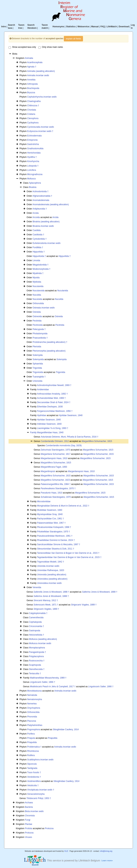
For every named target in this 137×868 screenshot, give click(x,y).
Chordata (31, 110)
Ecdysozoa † (40, 131)
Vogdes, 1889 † (84, 605)
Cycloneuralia (40, 127)
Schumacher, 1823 (55, 480)
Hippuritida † (39, 252)
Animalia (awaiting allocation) (41, 71)
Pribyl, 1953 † (39, 798)
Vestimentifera (34, 781)
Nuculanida (38, 286)
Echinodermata (34, 136)
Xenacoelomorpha (36, 794)
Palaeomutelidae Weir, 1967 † (51, 523)
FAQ (103, 27)
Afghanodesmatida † (42, 196)
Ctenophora (33, 118)
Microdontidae (44, 501)
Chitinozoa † (33, 106)
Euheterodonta (47, 243)
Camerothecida (36, 618)
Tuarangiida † (39, 377)
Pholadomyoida (40, 334)
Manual (95, 27)
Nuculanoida (39, 291)
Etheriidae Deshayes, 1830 (50, 407)
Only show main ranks (51, 47)
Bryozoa (31, 93)
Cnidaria (31, 114)
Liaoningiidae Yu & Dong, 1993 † (53, 428)
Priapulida (53, 738)
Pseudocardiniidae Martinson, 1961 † (55, 536)
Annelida (31, 80)
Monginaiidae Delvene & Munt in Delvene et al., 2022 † (63, 506)
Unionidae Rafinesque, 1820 (51, 570)
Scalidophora (40, 760)
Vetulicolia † (33, 785)
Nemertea (32, 704)
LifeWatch (112, 27)
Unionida (48, 566)
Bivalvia (33, 187)
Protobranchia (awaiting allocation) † (50, 342)
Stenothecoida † (37, 669)
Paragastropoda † (37, 652)
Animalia (29, 58)
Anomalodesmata (41, 200)
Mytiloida (37, 282)
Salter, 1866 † (43, 682)
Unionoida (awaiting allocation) (52, 575)
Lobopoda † (33, 166)
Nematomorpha (35, 699)
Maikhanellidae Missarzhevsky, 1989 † (48, 678)
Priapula (31, 738)
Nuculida (37, 295)
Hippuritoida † (39, 256)
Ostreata (44, 308)
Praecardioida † (40, 338)
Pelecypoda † (39, 329)
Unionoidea (49, 583)
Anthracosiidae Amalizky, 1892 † (52, 394)
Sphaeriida (38, 364)
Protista (29, 828)
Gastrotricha (33, 144)
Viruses (29, 837)
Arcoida (36, 217)
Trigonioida (38, 372)
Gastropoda (35, 631)
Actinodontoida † (40, 191)
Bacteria (29, 807)
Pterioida (37, 347)
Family (34, 432)
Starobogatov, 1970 (55, 450)
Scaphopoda (35, 665)
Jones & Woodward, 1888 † (51, 592)
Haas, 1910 (54, 458)
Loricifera (31, 170)
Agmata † (32, 67)
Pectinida (37, 321)
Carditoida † (38, 235)
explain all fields (73, 39)
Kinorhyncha (33, 161)
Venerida (37, 587)
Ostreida (37, 312)
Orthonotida (38, 303)
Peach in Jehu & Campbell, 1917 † (53, 687)
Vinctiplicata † (41, 790)
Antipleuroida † (40, 209)
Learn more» (107, 861)
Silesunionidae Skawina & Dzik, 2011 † (56, 549)
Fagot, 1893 (54, 467)
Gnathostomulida (35, 148)
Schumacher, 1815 (97, 441)
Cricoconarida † (36, 626)
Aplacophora (35, 183)
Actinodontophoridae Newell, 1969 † (54, 385)
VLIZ (66, 851)
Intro (4, 27)
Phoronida (32, 717)
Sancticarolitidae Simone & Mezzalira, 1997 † (59, 544)
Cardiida (37, 230)
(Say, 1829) (64, 445)
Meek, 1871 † (46, 605)
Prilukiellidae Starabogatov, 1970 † (54, 532)
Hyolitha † (32, 157)
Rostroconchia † (37, 661)
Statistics (71, 27)
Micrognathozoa (35, 174)
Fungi (28, 820)
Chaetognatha (34, 101)
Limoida (36, 260)
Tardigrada (32, 768)
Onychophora (34, 708)
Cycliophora (33, 123)
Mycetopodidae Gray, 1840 (50, 514)
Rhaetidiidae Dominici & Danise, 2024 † (56, 540)
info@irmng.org (106, 851)
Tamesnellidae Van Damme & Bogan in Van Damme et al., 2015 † (68, 553)
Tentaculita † (35, 674)
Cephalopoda (35, 622)
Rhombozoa (33, 751)
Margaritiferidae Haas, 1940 (50, 432)
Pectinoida (38, 325)
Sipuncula (32, 764)
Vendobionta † (34, 777)
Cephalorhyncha (42, 97)
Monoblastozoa (34, 691)
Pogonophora (34, 729)
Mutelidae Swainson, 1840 (50, 510)
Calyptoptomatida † (38, 613)
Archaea (29, 803)
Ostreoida (37, 316)
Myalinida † (38, 273)
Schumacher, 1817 (56, 454)
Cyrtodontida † (40, 239)
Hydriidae (42, 415)
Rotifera (31, 755)
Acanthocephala (35, 62)
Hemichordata (34, 153)
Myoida (36, 278)
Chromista (30, 816)
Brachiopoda (33, 88)
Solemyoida (38, 359)
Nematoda (32, 695)
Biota (34, 811)
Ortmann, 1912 (55, 441)
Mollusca (31, 179)
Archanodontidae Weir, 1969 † (51, 398)
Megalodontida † (41, 265)
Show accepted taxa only (22, 47)
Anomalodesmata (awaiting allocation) (51, 204)
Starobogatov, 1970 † (58, 488)
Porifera (31, 734)
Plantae (29, 824)
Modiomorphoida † (41, 269)
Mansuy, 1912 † (46, 600)
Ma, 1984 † (56, 484)
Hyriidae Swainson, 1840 (71, 415)
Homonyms (58, 27)
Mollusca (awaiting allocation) (43, 639)
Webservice (83, 27)
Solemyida (38, 355)
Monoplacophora (37, 648)
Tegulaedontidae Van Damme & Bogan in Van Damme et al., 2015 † (69, 557)
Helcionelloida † (36, 635)
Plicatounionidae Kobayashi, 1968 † (54, 527)
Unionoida (37, 381)
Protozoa (49, 828)
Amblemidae (43, 390)
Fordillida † (38, 247)
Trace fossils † (34, 772)
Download (124, 27)
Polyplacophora (36, 656)
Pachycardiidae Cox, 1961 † (50, 519)
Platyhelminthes (35, 725)
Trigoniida (37, 368)
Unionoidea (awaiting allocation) (52, 579)
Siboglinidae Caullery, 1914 (66, 729)
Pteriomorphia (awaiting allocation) (49, 351)
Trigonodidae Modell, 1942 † (50, 562)
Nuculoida (37, 299)
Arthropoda (32, 84)
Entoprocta (32, 140)
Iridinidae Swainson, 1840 (49, 424)
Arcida (35, 213)
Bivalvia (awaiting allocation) (46, 222)
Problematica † (34, 747)
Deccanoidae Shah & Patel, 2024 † (54, 402)
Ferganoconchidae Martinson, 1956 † (55, 411)
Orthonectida (33, 712)
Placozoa (31, 721)
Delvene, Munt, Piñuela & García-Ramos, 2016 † (70, 437)
